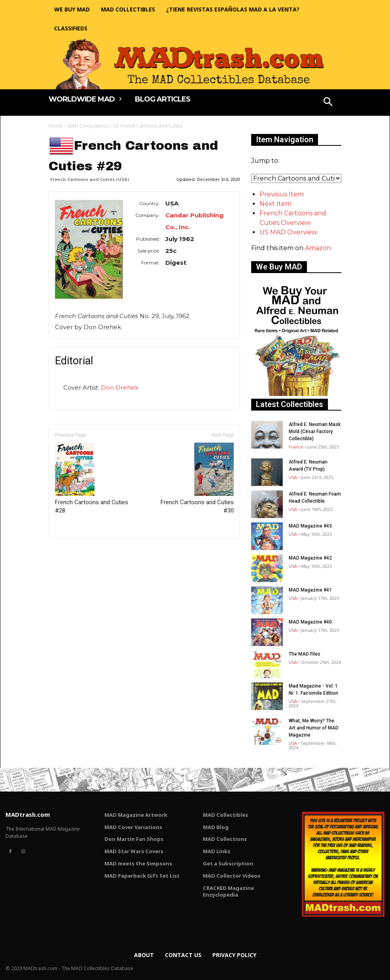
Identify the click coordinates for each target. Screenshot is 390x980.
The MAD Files (305, 654)
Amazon (318, 248)
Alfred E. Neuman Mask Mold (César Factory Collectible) (315, 432)
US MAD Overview (288, 232)
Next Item (275, 204)
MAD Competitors (88, 126)
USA (293, 477)
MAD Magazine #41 (310, 590)
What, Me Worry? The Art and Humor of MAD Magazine (314, 728)
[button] (328, 103)
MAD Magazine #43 (310, 526)
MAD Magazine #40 (310, 622)
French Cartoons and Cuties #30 (197, 478)
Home (56, 126)
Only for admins (76, 551)
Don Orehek (120, 387)
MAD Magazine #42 (310, 558)
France (296, 447)
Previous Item (282, 194)
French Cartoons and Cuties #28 (92, 478)
